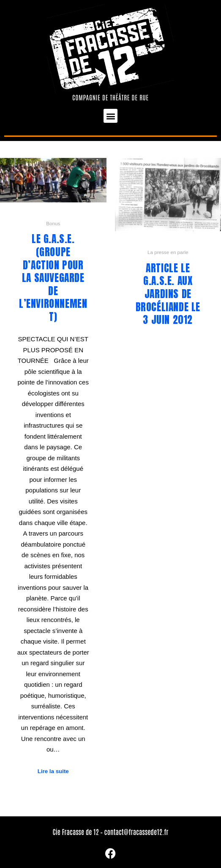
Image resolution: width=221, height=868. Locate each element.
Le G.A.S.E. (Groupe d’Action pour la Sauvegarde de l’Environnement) (53, 278)
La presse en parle (168, 252)
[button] (110, 116)
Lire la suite (53, 771)
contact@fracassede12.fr (136, 832)
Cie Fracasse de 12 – (78, 832)
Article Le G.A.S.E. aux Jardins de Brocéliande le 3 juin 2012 (168, 294)
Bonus (53, 223)
